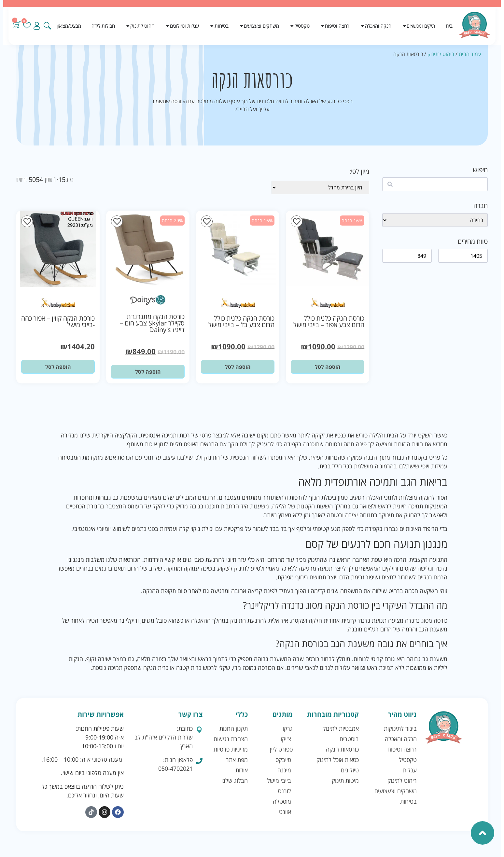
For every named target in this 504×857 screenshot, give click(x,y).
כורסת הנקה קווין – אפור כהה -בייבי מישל (58, 321)
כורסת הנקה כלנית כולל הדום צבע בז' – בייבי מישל (241, 321)
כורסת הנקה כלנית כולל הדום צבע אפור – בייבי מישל (329, 321)
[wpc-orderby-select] (320, 187)
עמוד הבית (470, 54)
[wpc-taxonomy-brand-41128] (435, 220)
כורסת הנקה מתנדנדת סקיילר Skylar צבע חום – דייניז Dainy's (152, 323)
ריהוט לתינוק (441, 54)
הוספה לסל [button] (328, 367)
